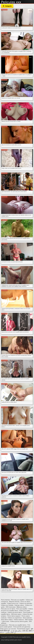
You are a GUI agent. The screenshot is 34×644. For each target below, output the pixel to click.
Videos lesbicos (19, 620)
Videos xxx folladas (7, 605)
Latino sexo (5, 621)
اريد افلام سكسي (11, 633)
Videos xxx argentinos (15, 618)
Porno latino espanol (14, 616)
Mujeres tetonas (14, 602)
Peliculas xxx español (18, 600)
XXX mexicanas (11, 607)
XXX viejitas (29, 620)
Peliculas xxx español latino (18, 625)
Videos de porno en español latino (17, 610)
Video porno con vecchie (8, 629)
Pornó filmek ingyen (23, 629)
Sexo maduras (27, 618)
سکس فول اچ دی (16, 631)
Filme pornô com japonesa (22, 627)
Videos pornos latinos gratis (19, 621)
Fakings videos (19, 605)
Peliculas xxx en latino (8, 609)
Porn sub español (22, 609)
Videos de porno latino (15, 612)
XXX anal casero (16, 614)
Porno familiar (5, 600)
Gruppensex (4, 625)
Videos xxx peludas (26, 603)
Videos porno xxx (13, 603)
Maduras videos (22, 607)
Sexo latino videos (7, 620)
